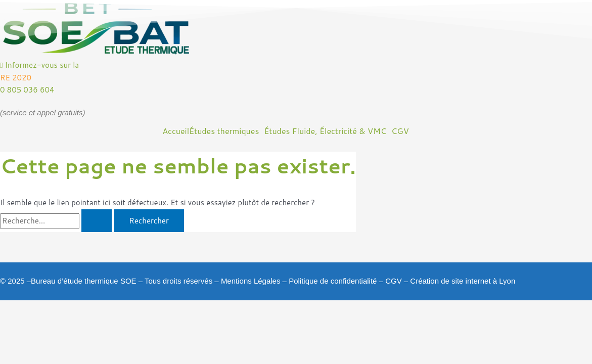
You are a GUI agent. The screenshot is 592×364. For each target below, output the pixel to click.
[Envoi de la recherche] (97, 221)
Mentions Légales (251, 281)
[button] (226, 131)
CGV (394, 281)
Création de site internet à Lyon (463, 281)
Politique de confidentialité (333, 281)
